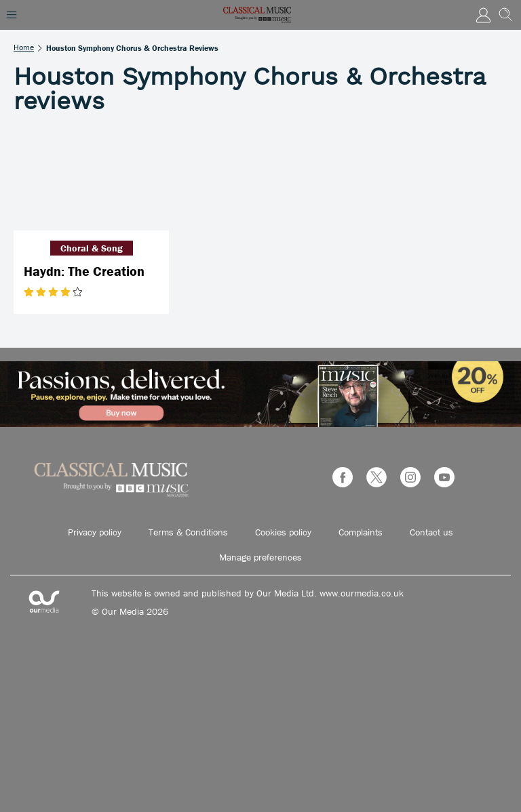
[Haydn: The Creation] (91, 179)
